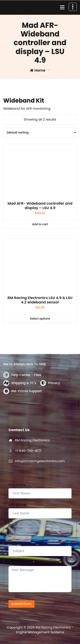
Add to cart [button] (40, 224)
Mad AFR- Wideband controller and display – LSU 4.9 (40, 206)
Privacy (54, 383)
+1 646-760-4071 (28, 451)
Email (13, 525)
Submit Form (21, 604)
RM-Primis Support (26, 391)
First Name (17, 485)
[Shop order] (40, 132)
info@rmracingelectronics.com (40, 461)
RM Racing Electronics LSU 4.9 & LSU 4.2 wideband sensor (40, 300)
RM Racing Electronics (32, 440)
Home (38, 70)
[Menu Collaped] (62, 7)
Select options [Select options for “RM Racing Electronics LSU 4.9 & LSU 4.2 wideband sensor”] (40, 319)
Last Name (17, 505)
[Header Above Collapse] (73, 7)
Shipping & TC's (24, 383)
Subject (15, 542)
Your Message (20, 562)
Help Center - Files (26, 375)
